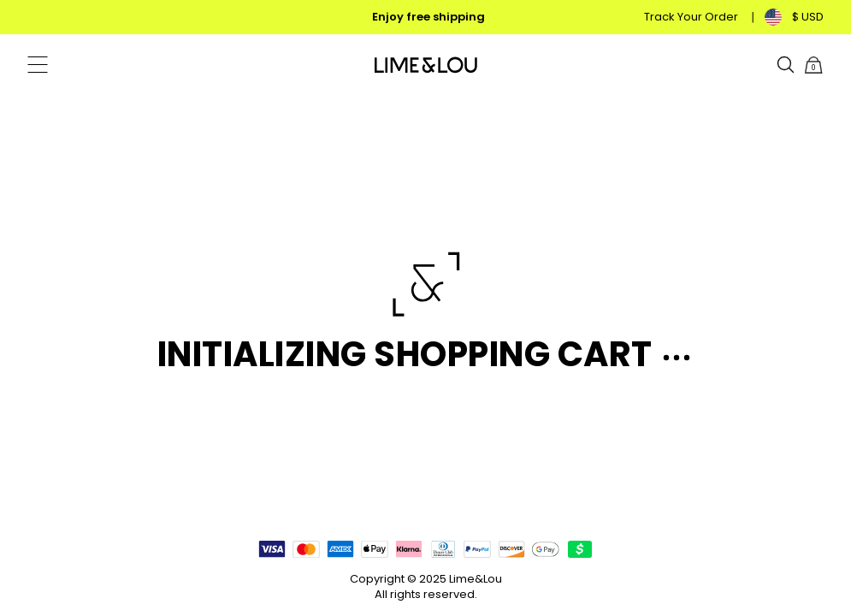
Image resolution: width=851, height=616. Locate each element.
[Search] (786, 65)
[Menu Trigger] (38, 65)
